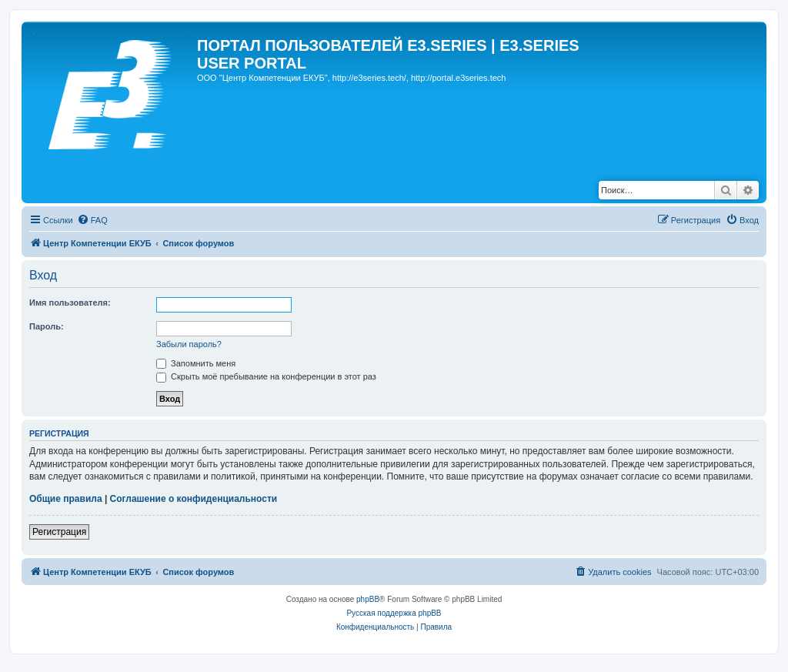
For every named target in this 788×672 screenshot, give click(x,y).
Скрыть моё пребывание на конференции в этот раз (266, 376)
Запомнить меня (196, 363)
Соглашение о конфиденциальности (194, 499)
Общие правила (66, 499)
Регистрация (59, 532)
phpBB (368, 599)
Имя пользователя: (70, 303)
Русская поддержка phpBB (394, 613)
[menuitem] (92, 220)
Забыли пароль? (189, 344)
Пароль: (47, 326)
